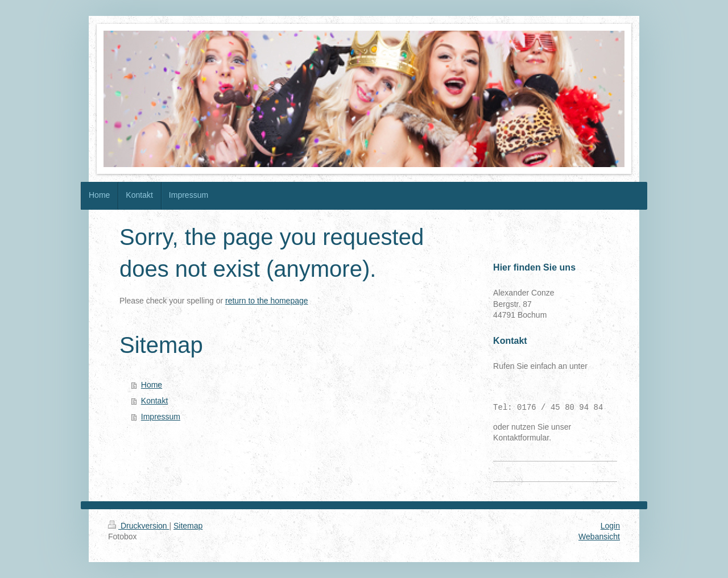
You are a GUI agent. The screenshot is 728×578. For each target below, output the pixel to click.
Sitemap (188, 526)
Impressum (161, 417)
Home (152, 385)
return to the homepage (267, 301)
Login (610, 526)
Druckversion (138, 526)
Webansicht (599, 537)
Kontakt (154, 401)
